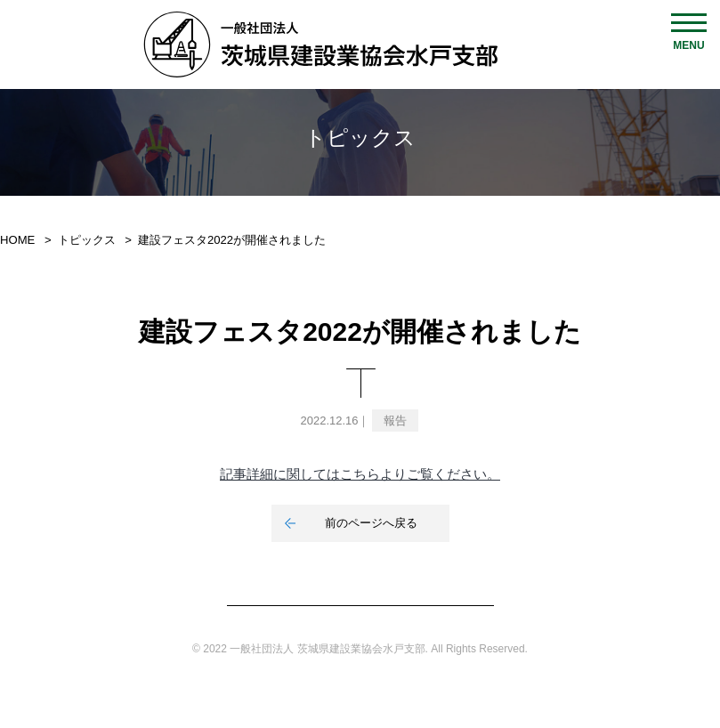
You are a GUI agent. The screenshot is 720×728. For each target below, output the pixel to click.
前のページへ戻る (371, 523)
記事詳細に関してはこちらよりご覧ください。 (360, 474)
